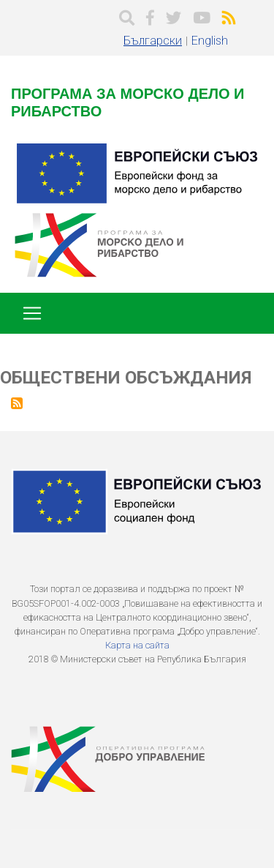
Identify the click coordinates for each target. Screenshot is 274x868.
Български (153, 41)
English (210, 41)
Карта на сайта (137, 645)
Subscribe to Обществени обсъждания (17, 403)
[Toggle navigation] (32, 313)
